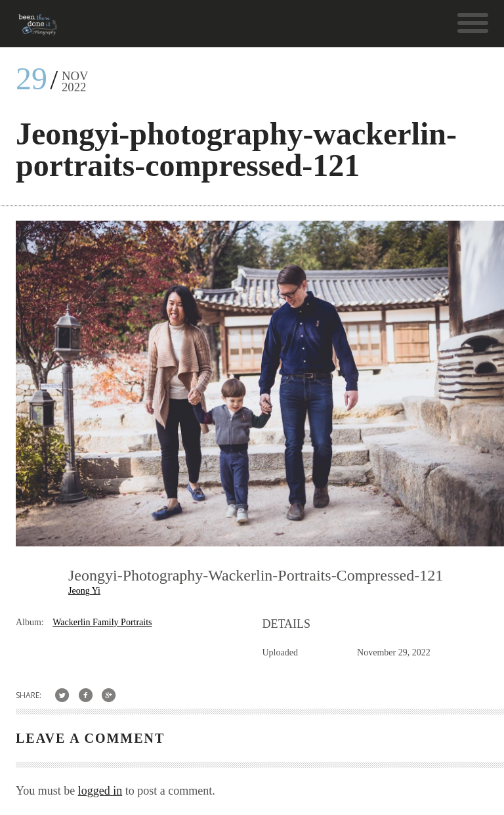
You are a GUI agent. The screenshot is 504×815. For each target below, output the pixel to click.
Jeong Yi (84, 591)
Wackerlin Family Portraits (102, 622)
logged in (100, 791)
